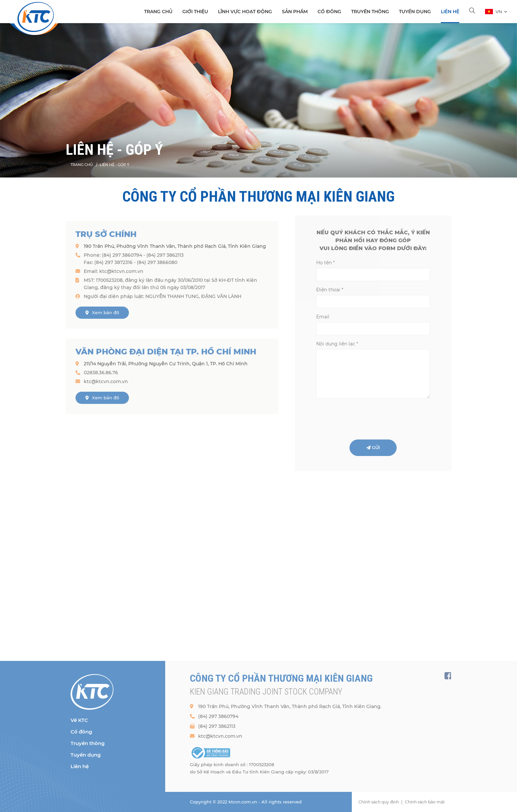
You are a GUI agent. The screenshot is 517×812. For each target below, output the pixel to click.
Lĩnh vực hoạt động (245, 12)
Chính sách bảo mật (425, 802)
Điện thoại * (330, 290)
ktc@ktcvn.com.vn (220, 736)
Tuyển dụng (415, 12)
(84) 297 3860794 (218, 716)
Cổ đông (329, 12)
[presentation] (366, 418)
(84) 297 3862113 (217, 726)
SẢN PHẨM (295, 12)
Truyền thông (370, 12)
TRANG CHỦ (158, 12)
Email (323, 317)
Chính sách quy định (379, 802)
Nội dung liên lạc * (337, 344)
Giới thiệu (195, 12)
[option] (258, 100)
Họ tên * (325, 263)
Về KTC (79, 720)
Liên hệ (450, 12)
